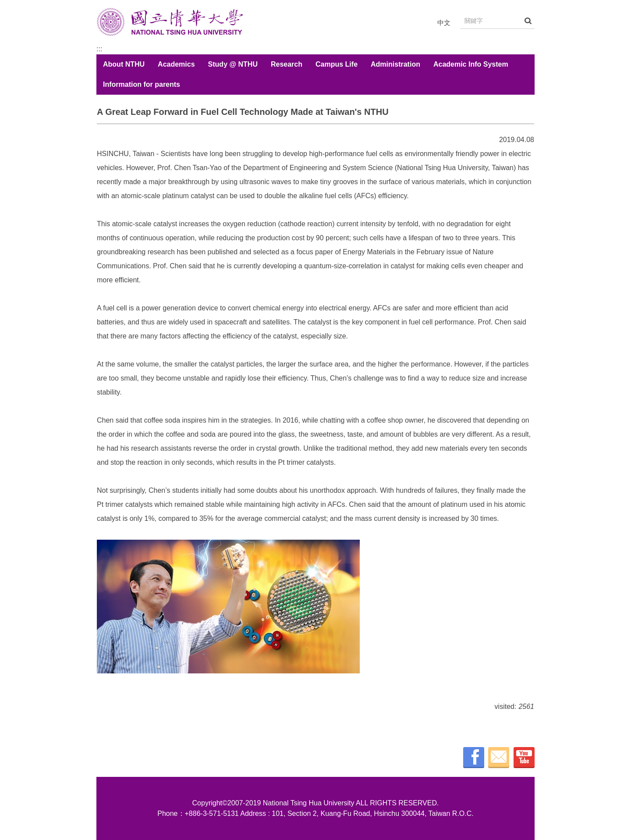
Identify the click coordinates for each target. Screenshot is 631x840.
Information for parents (142, 84)
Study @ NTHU (233, 64)
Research (287, 64)
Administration (395, 64)
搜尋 (528, 21)
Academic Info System (471, 64)
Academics (176, 64)
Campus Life (337, 64)
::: (99, 49)
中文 (444, 23)
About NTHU (124, 64)
